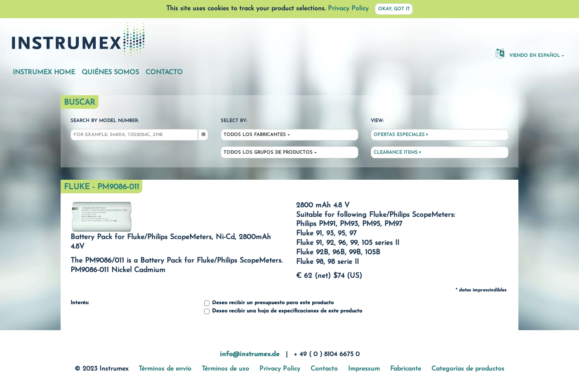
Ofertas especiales (401, 135)
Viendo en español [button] (528, 53)
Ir (203, 135)
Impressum (364, 369)
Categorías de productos (468, 369)
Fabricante (406, 369)
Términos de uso (225, 369)
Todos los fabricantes (255, 135)
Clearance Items (397, 153)
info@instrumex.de (250, 354)
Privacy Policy (348, 9)
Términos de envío (165, 369)
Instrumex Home (44, 73)
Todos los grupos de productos (268, 153)
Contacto (164, 73)
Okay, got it (394, 9)
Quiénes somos (110, 73)
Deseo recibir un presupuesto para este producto (269, 303)
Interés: (80, 303)
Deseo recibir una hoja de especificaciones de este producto (283, 311)
